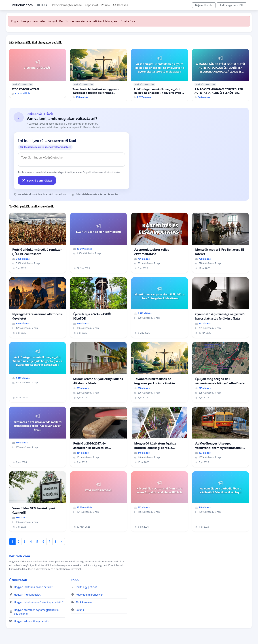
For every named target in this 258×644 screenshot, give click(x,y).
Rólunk (105, 5)
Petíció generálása (37, 180)
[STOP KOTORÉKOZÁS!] (38, 73)
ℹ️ (32, 84)
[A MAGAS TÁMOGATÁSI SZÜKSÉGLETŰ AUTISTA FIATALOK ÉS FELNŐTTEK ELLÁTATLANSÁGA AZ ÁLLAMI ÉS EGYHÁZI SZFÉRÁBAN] (220, 75)
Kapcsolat (91, 5)
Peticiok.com (22, 5)
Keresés (120, 5)
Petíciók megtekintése (67, 5)
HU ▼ (42, 5)
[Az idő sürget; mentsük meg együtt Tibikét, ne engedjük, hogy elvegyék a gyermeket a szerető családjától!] (159, 75)
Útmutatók (18, 580)
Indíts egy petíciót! (232, 5)
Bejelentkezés (204, 5)
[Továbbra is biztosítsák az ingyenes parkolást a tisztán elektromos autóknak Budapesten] (99, 75)
